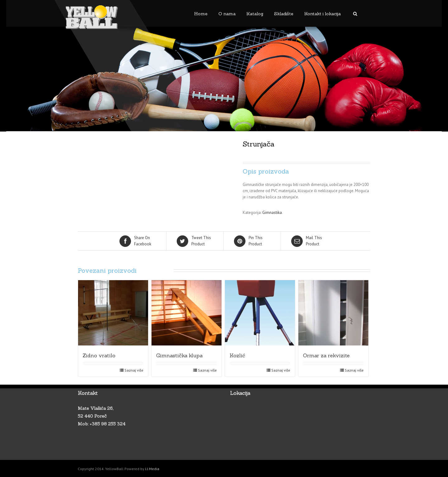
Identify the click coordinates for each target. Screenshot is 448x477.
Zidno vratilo (99, 355)
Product (195, 241)
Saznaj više (134, 370)
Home (201, 14)
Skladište (284, 14)
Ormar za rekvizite (326, 355)
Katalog (255, 14)
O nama (227, 14)
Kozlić (237, 355)
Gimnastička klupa (179, 355)
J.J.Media (152, 469)
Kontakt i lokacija (322, 14)
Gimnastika (272, 213)
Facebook (138, 241)
